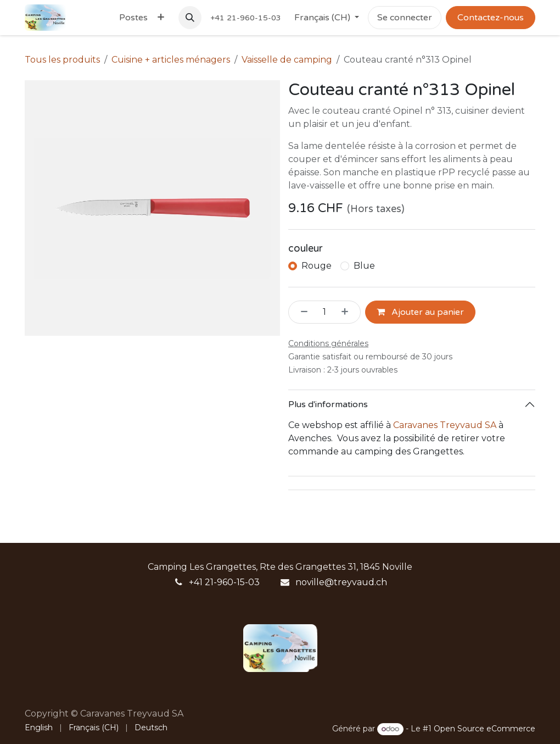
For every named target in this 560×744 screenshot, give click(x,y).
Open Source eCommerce (485, 729)
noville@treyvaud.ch (341, 582)
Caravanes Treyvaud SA (445, 425)
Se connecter (405, 18)
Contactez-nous (491, 18)
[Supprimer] (301, 312)
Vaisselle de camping (287, 60)
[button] (190, 18)
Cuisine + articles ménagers (171, 60)
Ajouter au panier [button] (420, 312)
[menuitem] (133, 18)
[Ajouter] (348, 312)
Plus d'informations (328, 404)
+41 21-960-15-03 (224, 582)
